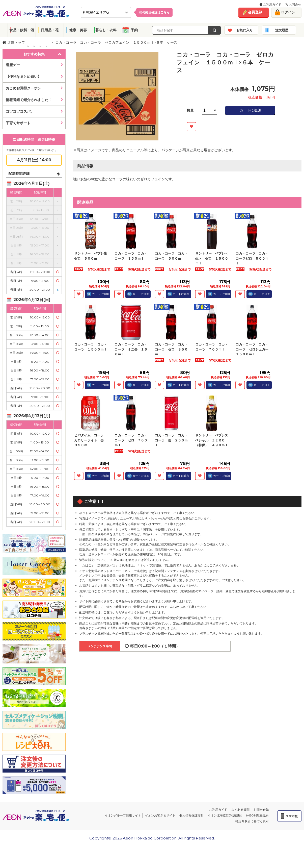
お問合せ (293, 4)
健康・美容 (78, 30)
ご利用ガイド (270, 4)
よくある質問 (240, 810)
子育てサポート (18, 123)
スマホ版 (292, 816)
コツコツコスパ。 (20, 111)
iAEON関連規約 (257, 815)
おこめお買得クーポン (23, 88)
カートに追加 (250, 110)
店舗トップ (14, 42)
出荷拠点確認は (154, 12)
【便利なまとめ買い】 (23, 77)
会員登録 (255, 12)
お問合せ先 (261, 810)
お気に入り (245, 30)
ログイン (288, 12)
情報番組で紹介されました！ (29, 100)
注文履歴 (282, 30)
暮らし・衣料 (106, 30)
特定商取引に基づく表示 (252, 821)
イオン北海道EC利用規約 (225, 815)
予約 (134, 30)
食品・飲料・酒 (22, 30)
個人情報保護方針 (191, 815)
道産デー (13, 65)
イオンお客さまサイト (160, 815)
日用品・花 (50, 30)
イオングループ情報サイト (123, 815)
